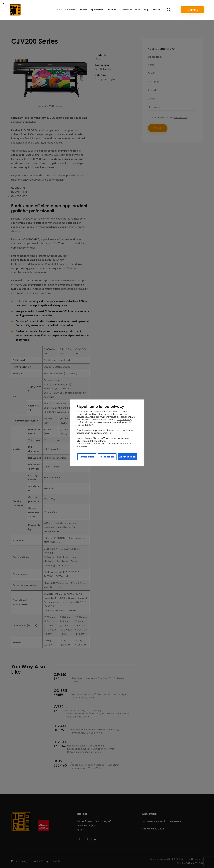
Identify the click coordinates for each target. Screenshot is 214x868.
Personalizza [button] (107, 457)
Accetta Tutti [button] (127, 457)
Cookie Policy (124, 420)
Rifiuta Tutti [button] (87, 457)
